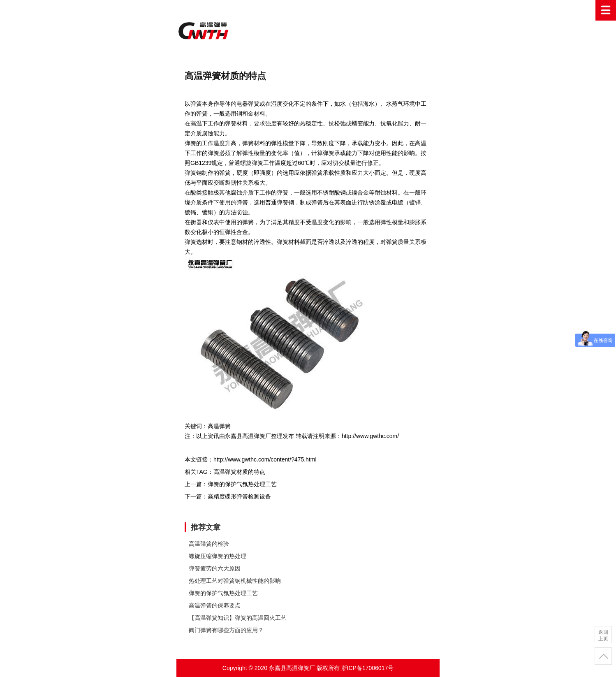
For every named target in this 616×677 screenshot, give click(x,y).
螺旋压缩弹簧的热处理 (218, 556)
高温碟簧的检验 (209, 544)
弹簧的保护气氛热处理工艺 (242, 484)
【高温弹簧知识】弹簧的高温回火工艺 (238, 618)
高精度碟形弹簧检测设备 (239, 496)
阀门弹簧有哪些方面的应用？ (226, 630)
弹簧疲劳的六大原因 (215, 568)
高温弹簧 (308, 31)
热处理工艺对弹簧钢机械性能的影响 (235, 581)
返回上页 (603, 635)
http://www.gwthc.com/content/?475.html (265, 459)
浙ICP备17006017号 (368, 668)
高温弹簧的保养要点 (215, 605)
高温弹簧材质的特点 (239, 472)
